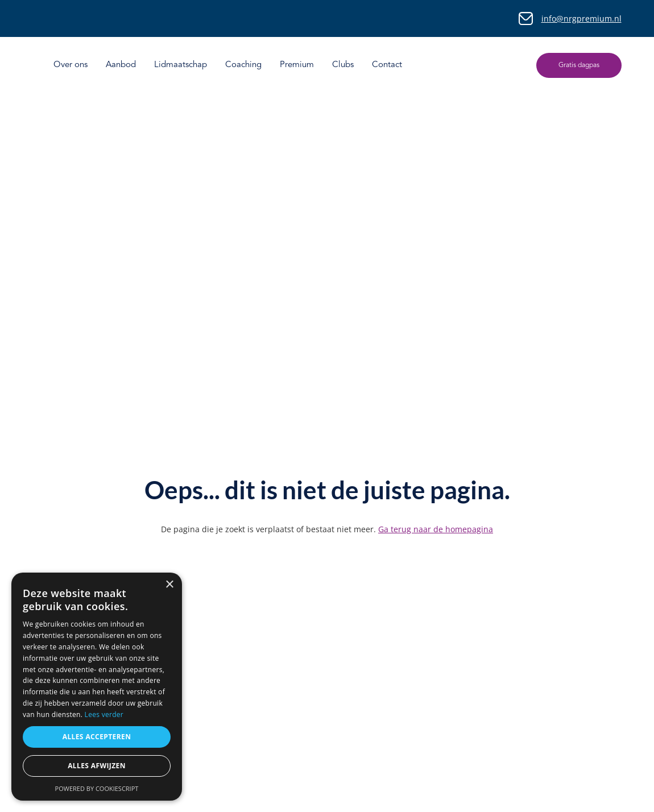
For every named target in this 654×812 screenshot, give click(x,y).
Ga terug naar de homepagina (436, 529)
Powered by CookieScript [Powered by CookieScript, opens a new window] (97, 788)
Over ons (71, 65)
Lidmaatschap (181, 65)
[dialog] (97, 687)
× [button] (169, 585)
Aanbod (121, 65)
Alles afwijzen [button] (97, 766)
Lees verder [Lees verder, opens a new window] (104, 714)
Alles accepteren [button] (97, 737)
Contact (387, 65)
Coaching (243, 65)
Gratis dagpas (579, 65)
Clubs (343, 65)
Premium (297, 65)
